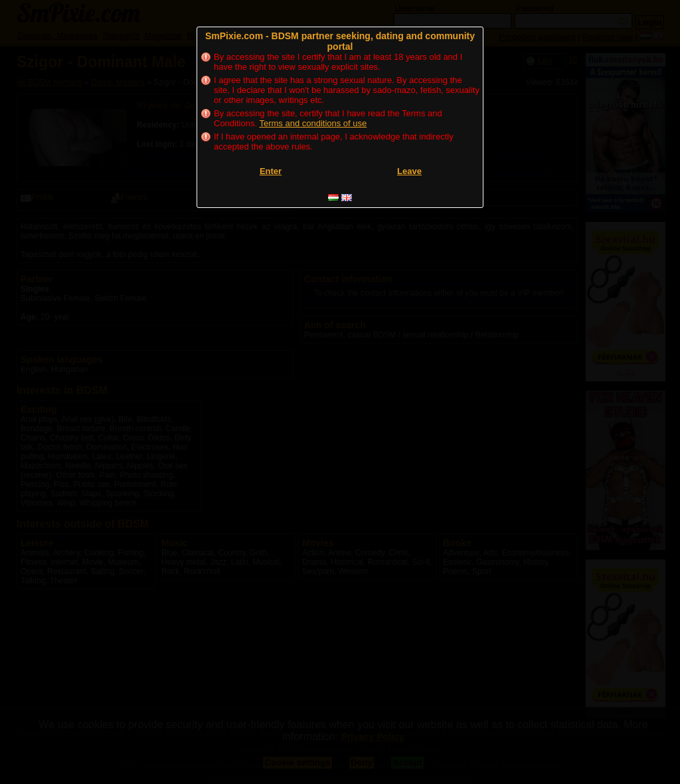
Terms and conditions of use (313, 123)
